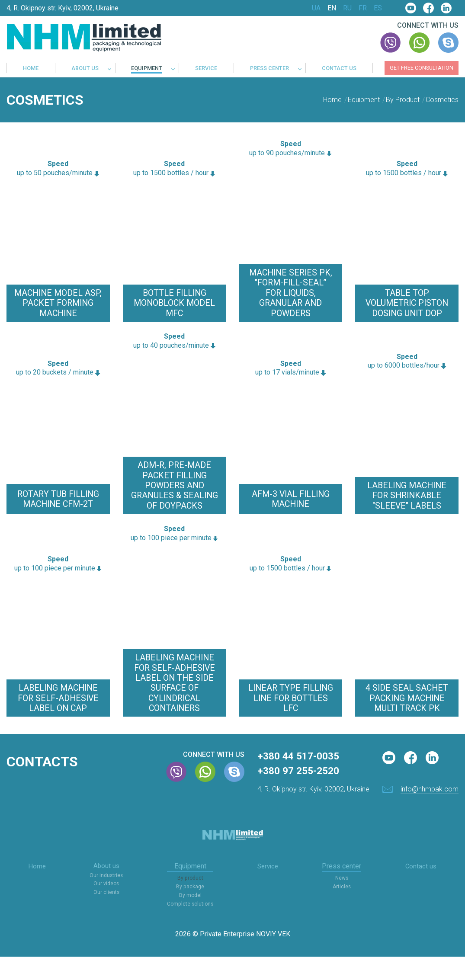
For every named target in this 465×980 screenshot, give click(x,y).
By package (191, 911)
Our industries (106, 900)
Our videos (106, 908)
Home (31, 69)
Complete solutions (191, 927)
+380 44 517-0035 (301, 780)
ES (378, 8)
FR (363, 8)
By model (190, 919)
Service (206, 69)
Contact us (339, 69)
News (343, 902)
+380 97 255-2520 (301, 795)
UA (316, 8)
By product (191, 902)
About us (85, 69)
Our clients (106, 917)
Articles (343, 911)
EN (332, 8)
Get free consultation (422, 68)
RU (347, 8)
